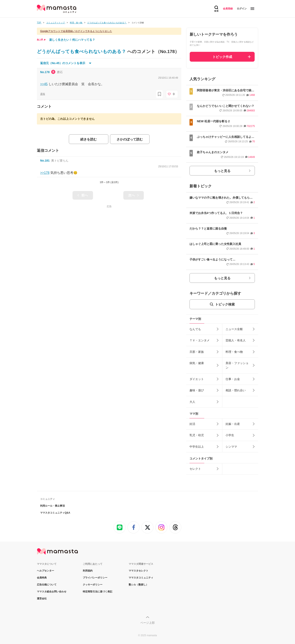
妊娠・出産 (233, 424)
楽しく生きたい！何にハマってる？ (72, 40)
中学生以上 (197, 447)
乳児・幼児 (197, 435)
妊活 (192, 424)
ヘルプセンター (45, 571)
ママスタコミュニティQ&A (55, 513)
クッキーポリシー (93, 585)
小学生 (230, 435)
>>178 (45, 173)
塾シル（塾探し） (138, 585)
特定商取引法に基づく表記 (98, 592)
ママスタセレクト (138, 571)
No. (45, 72)
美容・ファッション (237, 365)
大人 (192, 402)
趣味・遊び (197, 390)
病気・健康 (197, 363)
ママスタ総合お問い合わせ (52, 592)
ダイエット (197, 379)
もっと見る (222, 171)
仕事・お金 (233, 379)
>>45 (44, 84)
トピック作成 (222, 57)
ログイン (242, 9)
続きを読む (88, 139)
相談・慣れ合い (236, 390)
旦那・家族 (197, 352)
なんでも (195, 329)
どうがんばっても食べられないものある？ (82, 51)
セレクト (195, 469)
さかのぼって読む (130, 139)
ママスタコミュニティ (141, 578)
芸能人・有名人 (236, 340)
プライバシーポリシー (95, 578)
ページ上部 (147, 623)
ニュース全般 (234, 329)
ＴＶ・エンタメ (200, 340)
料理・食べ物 (234, 352)
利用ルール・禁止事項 (52, 506)
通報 (43, 94)
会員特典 (42, 578)
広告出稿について (47, 585)
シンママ (231, 447)
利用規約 (88, 571)
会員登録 (228, 9)
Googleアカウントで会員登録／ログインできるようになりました (76, 31)
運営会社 (42, 599)
